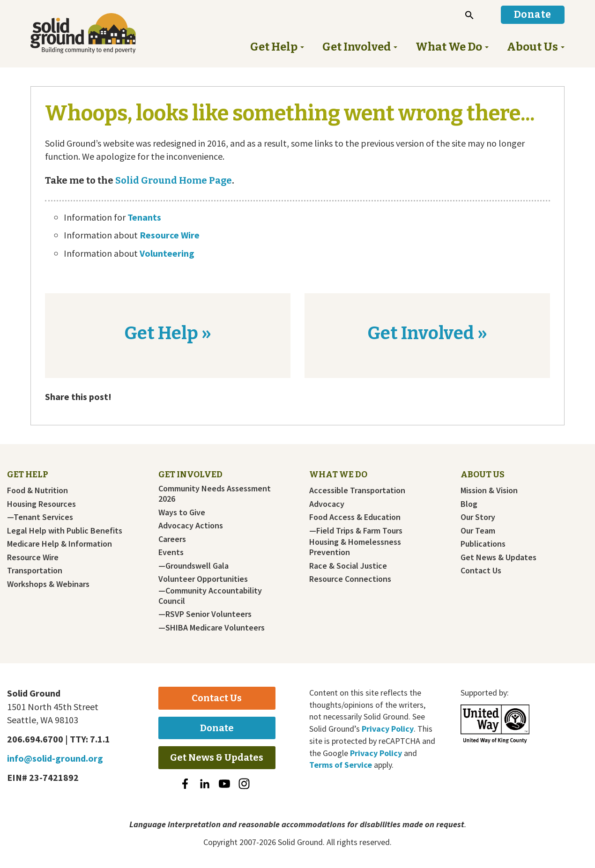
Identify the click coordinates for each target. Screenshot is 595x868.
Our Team (478, 531)
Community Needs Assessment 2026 (215, 494)
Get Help (28, 475)
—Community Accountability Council (210, 596)
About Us (483, 475)
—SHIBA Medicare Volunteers (212, 628)
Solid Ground (99, 33)
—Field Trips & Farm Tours (356, 531)
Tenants (144, 217)
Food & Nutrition (37, 490)
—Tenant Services (40, 517)
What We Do (338, 475)
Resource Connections (350, 579)
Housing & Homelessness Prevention (355, 547)
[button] (469, 15)
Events (171, 552)
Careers (172, 539)
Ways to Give (182, 512)
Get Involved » (427, 333)
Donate (217, 728)
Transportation (35, 571)
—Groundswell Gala (193, 566)
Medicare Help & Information (59, 544)
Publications (483, 544)
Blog (469, 504)
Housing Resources (41, 504)
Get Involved (190, 475)
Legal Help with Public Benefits (65, 531)
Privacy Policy (388, 729)
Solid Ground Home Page (173, 180)
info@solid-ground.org (55, 758)
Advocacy (327, 504)
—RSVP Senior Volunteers (205, 614)
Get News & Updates (498, 557)
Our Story (478, 517)
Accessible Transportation (357, 490)
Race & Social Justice (348, 566)
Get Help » (168, 333)
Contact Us (481, 571)
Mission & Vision (489, 490)
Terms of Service (341, 765)
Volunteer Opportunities (203, 579)
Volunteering (167, 253)
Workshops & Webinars (48, 584)
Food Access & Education (355, 517)
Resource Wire (170, 235)
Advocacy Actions (191, 526)
